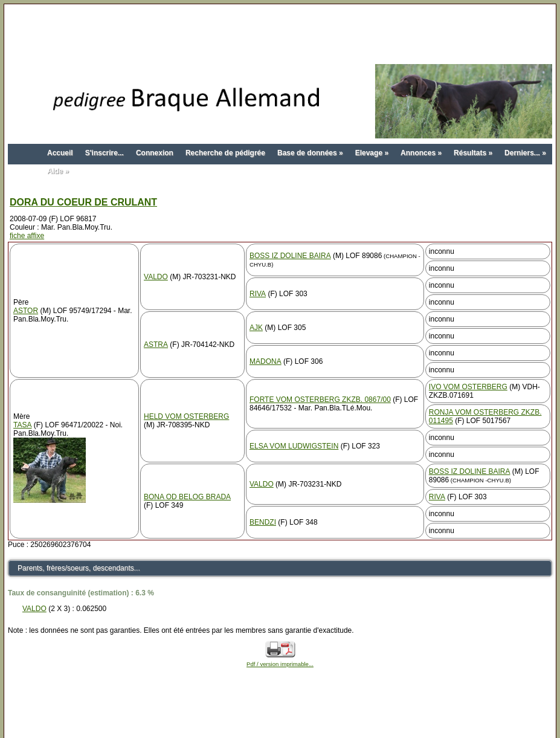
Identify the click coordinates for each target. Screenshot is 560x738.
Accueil (60, 153)
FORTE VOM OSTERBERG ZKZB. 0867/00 (320, 400)
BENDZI (263, 522)
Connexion (155, 153)
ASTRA (156, 345)
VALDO (156, 277)
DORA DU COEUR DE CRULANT (83, 202)
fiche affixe (27, 236)
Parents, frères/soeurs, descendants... (79, 568)
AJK (256, 328)
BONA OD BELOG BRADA (187, 497)
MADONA (266, 361)
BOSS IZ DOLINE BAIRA (290, 256)
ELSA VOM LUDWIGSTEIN (294, 446)
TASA (22, 425)
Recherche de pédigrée (225, 153)
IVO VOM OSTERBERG (468, 387)
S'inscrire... (105, 153)
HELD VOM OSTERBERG (186, 416)
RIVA (258, 294)
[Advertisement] (280, 35)
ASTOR (26, 311)
